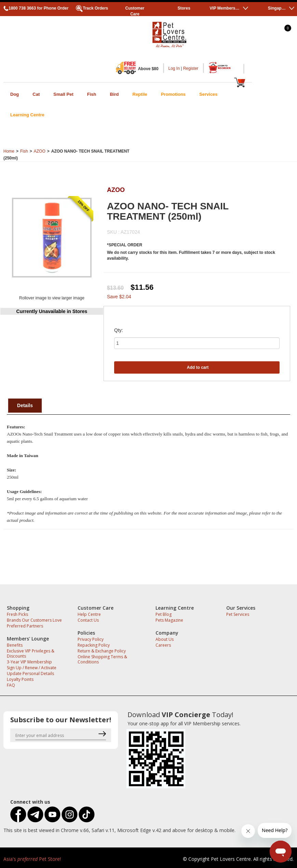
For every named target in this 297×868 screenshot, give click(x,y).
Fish (92, 94)
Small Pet (63, 94)
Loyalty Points (20, 679)
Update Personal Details (30, 673)
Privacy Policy (91, 639)
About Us (165, 639)
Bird (114, 94)
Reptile (140, 94)
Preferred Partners (25, 626)
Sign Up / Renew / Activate (32, 668)
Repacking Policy (94, 645)
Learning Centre (27, 115)
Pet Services (238, 614)
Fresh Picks (17, 614)
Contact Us (88, 620)
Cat (36, 94)
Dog (15, 94)
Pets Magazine (169, 620)
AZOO (40, 151)
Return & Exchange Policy (102, 651)
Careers (163, 645)
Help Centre (89, 614)
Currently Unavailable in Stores (52, 311)
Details (25, 405)
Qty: (119, 330)
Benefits (15, 645)
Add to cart (198, 367)
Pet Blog (164, 614)
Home (9, 151)
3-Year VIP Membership (29, 662)
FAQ (11, 685)
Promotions (173, 94)
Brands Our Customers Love (34, 620)
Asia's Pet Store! (32, 859)
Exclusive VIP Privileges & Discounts (31, 653)
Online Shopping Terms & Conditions (102, 659)
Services (208, 94)
